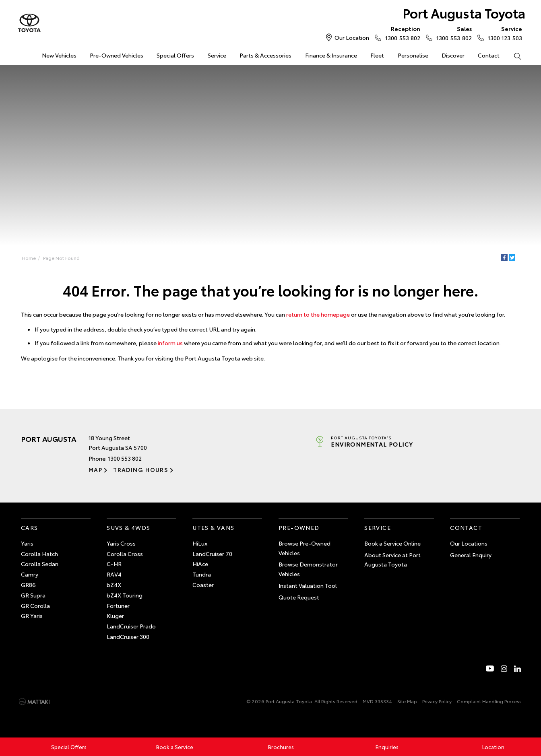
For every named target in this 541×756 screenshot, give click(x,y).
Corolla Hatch (39, 554)
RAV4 (114, 574)
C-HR (114, 564)
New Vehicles (59, 55)
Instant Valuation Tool (308, 585)
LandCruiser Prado (131, 626)
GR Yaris (32, 616)
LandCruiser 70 (212, 554)
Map (95, 470)
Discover (453, 55)
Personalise (413, 55)
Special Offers (175, 55)
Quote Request (299, 597)
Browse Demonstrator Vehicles (308, 569)
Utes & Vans (213, 527)
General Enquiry (471, 555)
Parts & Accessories (265, 55)
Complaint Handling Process (489, 701)
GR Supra (33, 595)
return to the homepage (318, 314)
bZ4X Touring (125, 595)
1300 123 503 (503, 33)
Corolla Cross (125, 554)
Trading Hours (141, 470)
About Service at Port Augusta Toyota (392, 560)
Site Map (407, 701)
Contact (489, 55)
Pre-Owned (299, 527)
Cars (30, 527)
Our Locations (469, 543)
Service (217, 55)
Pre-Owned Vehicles (117, 55)
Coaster (203, 585)
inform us (170, 343)
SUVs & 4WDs (128, 527)
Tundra (202, 574)
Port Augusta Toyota (464, 13)
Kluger (115, 616)
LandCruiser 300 (128, 637)
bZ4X (114, 585)
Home (22, 54)
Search (514, 56)
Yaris (27, 543)
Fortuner (118, 606)
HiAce (200, 564)
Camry (30, 574)
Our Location (352, 37)
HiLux (200, 543)
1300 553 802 (401, 33)
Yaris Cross (121, 543)
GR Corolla (35, 606)
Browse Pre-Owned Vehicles (305, 548)
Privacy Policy (437, 701)
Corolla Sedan (40, 564)
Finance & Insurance (331, 55)
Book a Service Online (392, 543)
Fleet (377, 55)
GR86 (28, 585)
